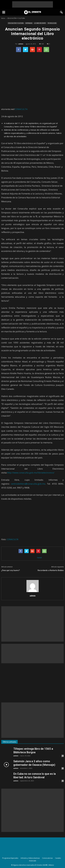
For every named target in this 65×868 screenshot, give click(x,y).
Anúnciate (33, 861)
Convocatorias (47, 858)
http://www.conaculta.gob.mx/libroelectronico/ (31, 473)
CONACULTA (21, 109)
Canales (58, 858)
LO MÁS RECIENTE (40, 23)
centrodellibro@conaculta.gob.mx (28, 484)
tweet (39, 558)
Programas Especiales (10, 858)
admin (21, 44)
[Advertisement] (33, 4)
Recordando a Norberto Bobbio (51, 570)
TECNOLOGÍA (52, 23)
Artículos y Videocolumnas (30, 858)
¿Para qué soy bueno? (11, 570)
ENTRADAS (29, 23)
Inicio (3, 18)
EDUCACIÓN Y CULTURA (16, 23)
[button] (61, 12)
